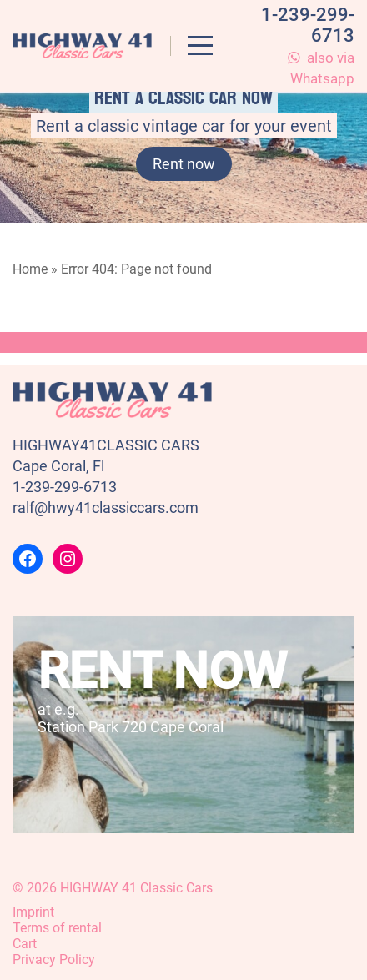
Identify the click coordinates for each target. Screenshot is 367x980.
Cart (25, 944)
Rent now (184, 164)
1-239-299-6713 (65, 487)
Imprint (33, 912)
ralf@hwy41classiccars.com (106, 508)
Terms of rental (57, 928)
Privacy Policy (54, 960)
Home (30, 269)
